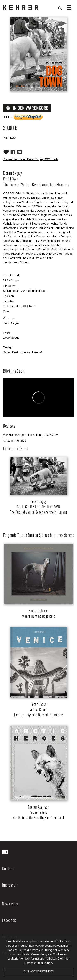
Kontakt (8, 868)
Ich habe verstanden (38, 971)
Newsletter (10, 904)
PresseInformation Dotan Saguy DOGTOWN (31, 159)
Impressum (10, 885)
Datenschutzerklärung (38, 963)
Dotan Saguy (11, 323)
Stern (6, 441)
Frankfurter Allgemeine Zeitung (23, 435)
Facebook (9, 920)
